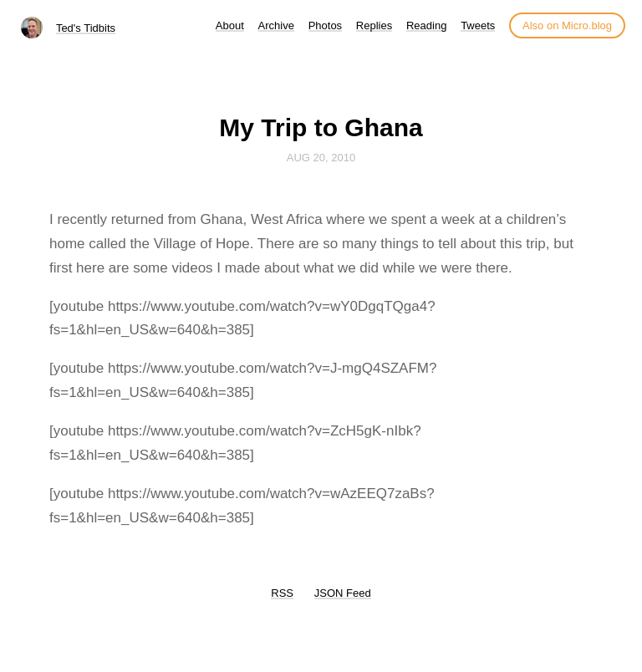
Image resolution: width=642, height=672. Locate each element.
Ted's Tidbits (86, 28)
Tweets (478, 25)
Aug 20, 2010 (321, 158)
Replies (374, 25)
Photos (325, 25)
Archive (276, 25)
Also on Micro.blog (567, 25)
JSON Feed (343, 593)
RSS (282, 593)
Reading (426, 25)
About (230, 25)
